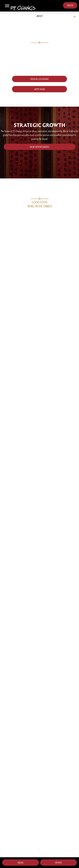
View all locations (40, 79)
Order (70, 5)
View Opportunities (40, 147)
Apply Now (40, 89)
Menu (21, 863)
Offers (58, 863)
